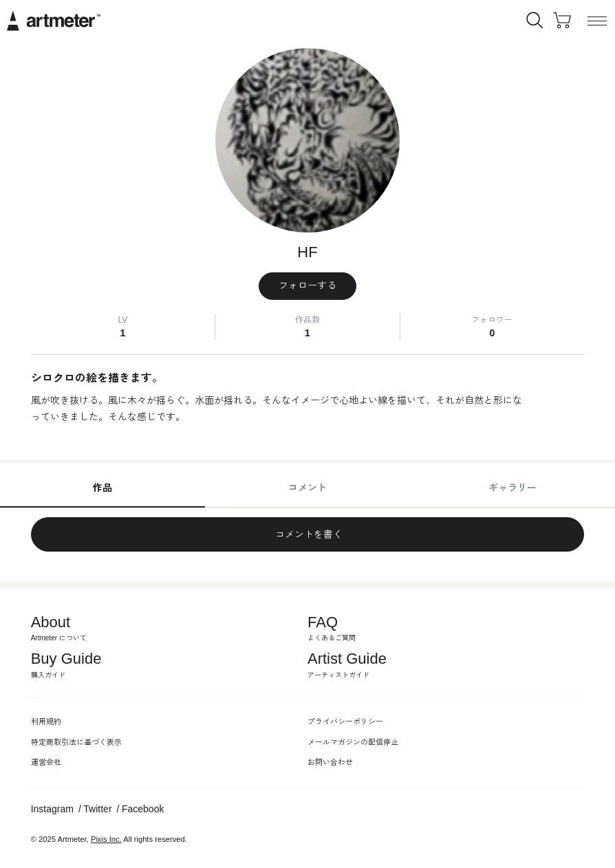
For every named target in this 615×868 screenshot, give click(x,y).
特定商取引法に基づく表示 (76, 742)
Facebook (143, 809)
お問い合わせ (330, 762)
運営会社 (46, 762)
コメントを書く (307, 534)
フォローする (307, 285)
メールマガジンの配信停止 (353, 742)
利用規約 (46, 721)
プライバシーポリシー (345, 721)
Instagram (52, 809)
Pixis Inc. (106, 839)
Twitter (97, 809)
